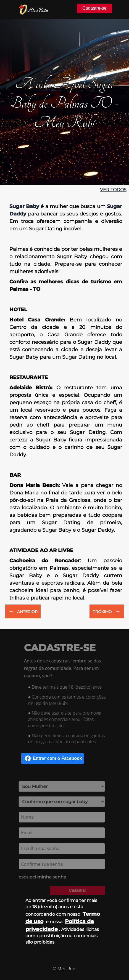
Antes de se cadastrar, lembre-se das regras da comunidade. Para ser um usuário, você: (64, 668)
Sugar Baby (24, 206)
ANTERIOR (23, 611)
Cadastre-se (94, 8)
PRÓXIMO (107, 611)
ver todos (113, 190)
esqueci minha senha (41, 877)
